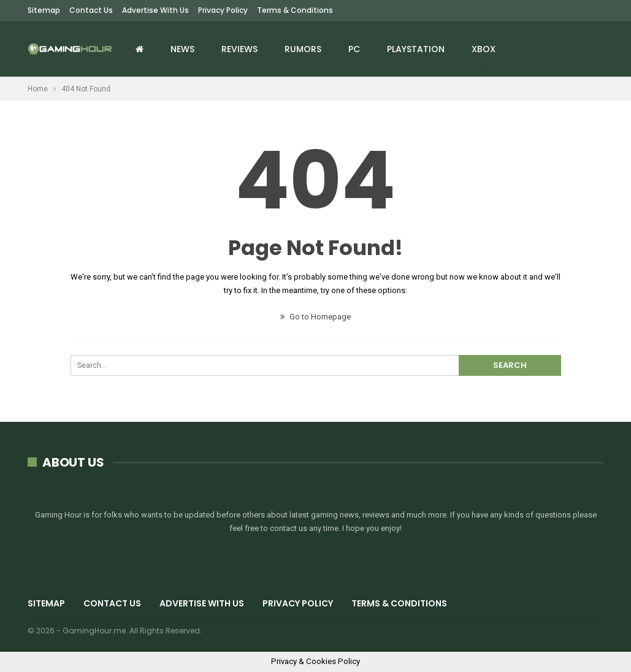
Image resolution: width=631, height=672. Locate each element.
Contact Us (91, 10)
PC (354, 49)
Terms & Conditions (295, 10)
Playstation (416, 49)
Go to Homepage (315, 317)
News (182, 49)
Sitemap (44, 10)
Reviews (239, 49)
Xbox (484, 49)
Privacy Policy (223, 10)
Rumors (303, 49)
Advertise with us (155, 10)
